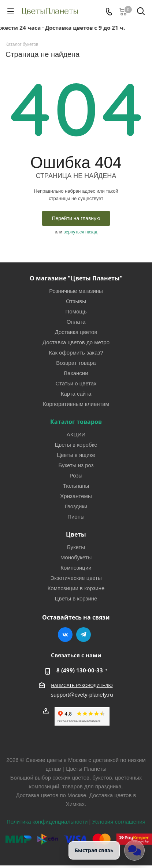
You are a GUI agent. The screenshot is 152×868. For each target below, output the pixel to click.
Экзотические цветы (76, 578)
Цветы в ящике (76, 455)
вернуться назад (80, 232)
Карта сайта (76, 394)
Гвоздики (76, 506)
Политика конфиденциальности (47, 822)
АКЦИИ (76, 434)
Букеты (76, 547)
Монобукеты (76, 557)
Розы (76, 475)
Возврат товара (76, 363)
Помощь (76, 311)
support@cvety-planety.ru (82, 695)
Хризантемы (76, 496)
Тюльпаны (76, 486)
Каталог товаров (76, 422)
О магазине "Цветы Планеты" (76, 278)
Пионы (76, 517)
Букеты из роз (76, 465)
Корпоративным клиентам (76, 404)
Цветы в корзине (76, 598)
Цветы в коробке (76, 445)
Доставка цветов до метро (76, 342)
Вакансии (76, 373)
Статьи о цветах (76, 383)
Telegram (84, 635)
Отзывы (76, 301)
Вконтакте (65, 635)
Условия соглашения (119, 822)
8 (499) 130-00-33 (80, 670)
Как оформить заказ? (76, 353)
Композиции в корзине (76, 588)
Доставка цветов (76, 332)
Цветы (76, 534)
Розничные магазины (76, 291)
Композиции (76, 568)
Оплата (76, 322)
